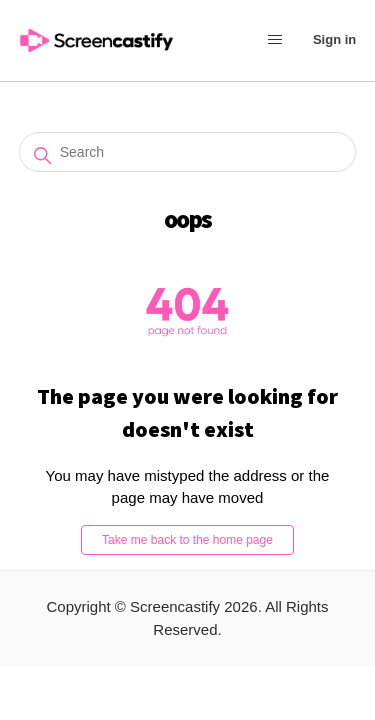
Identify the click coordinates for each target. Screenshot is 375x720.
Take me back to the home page (187, 540)
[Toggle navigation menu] (275, 41)
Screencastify (175, 606)
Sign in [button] (334, 39)
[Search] (188, 152)
